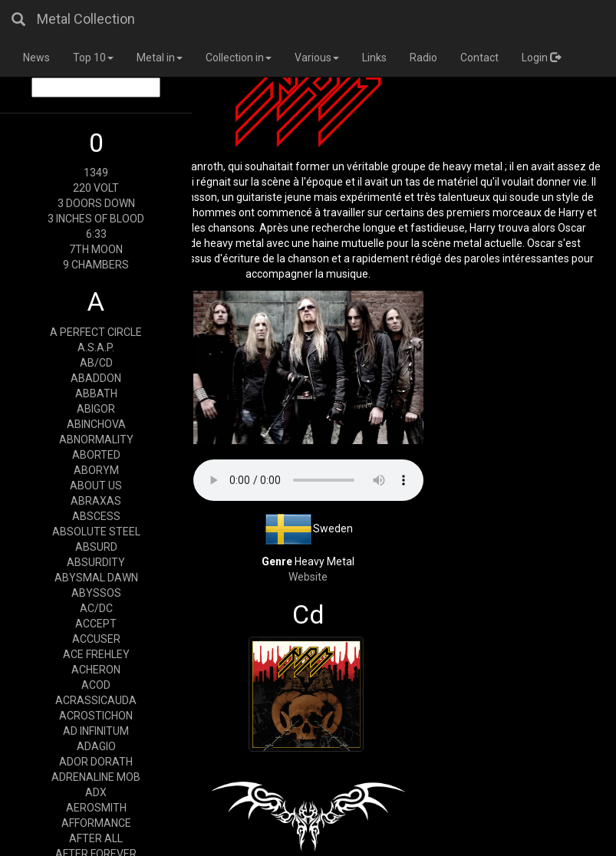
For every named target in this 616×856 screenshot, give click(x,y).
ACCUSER (96, 639)
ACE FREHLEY (96, 654)
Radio (423, 58)
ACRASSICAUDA (96, 700)
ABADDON (96, 378)
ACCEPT (96, 624)
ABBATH (96, 393)
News (36, 58)
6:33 (96, 234)
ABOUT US (96, 486)
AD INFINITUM (96, 731)
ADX (96, 792)
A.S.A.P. (96, 347)
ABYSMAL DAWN (96, 578)
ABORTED (96, 455)
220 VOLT (96, 188)
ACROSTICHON (96, 716)
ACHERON (96, 670)
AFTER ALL (96, 838)
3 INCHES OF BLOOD (96, 219)
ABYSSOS (96, 593)
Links (374, 58)
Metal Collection (86, 19)
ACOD (96, 685)
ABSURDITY (96, 562)
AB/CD (96, 363)
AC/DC (96, 608)
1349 (96, 173)
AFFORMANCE (96, 823)
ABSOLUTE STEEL (96, 532)
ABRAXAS (96, 501)
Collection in (239, 58)
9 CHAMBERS (96, 265)
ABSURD (96, 547)
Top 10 (93, 58)
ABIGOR (96, 409)
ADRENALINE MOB (96, 777)
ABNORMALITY (96, 440)
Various (317, 58)
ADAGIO (96, 746)
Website (308, 577)
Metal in (160, 58)
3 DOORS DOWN (96, 203)
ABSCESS (96, 516)
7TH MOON (96, 249)
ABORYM (96, 470)
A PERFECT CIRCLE (96, 332)
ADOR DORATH (96, 762)
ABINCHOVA (96, 424)
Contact (479, 58)
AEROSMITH (96, 808)
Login (541, 58)
